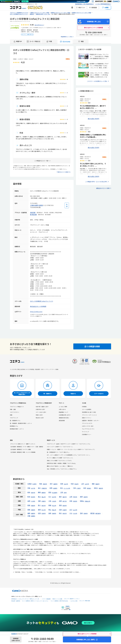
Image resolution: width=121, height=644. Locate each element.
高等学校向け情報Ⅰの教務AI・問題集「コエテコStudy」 (62, 463)
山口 (71, 510)
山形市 (87, 484)
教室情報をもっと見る (67, 37)
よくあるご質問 (63, 407)
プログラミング (14, 418)
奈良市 (75, 501)
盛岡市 (55, 484)
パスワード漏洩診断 (46, 599)
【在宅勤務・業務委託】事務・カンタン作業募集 (23, 452)
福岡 (29, 513)
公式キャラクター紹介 (88, 426)
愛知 (50, 492)
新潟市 (33, 497)
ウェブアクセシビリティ (88, 429)
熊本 (60, 513)
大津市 (33, 501)
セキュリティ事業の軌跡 (85, 601)
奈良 (71, 501)
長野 (81, 497)
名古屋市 (55, 493)
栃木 (39, 488)
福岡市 (33, 513)
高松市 (44, 506)
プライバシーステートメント (89, 415)
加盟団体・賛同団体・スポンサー (91, 420)
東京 (85, 488)
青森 (41, 484)
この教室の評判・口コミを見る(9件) (96, 182)
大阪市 (54, 501)
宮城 (62, 484)
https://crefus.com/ (36, 312)
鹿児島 (92, 513)
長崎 (50, 513)
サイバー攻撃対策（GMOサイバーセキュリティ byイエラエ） (35, 601)
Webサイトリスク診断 (57, 599)
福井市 (65, 497)
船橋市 (36, 205)
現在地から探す (40, 418)
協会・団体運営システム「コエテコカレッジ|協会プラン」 (62, 469)
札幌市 (34, 484)
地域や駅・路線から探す (42, 407)
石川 (50, 497)
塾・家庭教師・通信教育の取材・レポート (21, 423)
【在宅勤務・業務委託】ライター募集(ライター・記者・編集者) (26, 447)
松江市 (44, 510)
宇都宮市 (44, 488)
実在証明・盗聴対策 (16, 601)
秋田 (72, 484)
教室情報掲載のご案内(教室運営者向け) (85, 4)
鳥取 (29, 510)
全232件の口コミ (39, 25)
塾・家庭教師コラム (15, 420)
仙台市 (66, 484)
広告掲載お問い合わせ (65, 415)
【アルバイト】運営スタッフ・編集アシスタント (23, 444)
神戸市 (65, 501)
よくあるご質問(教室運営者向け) (103, 4)
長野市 (86, 497)
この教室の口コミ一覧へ (42, 161)
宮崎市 (86, 513)
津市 (65, 493)
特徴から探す (39, 415)
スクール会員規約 (87, 409)
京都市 (44, 501)
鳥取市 (33, 510)
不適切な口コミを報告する (64, 172)
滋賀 (29, 501)
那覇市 (33, 516)
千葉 (74, 488)
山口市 (75, 510)
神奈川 (96, 488)
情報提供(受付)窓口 (64, 418)
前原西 (41, 205)
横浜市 (101, 488)
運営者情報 (62, 420)
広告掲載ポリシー (87, 434)
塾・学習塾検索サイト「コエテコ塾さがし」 (58, 452)
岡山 (50, 510)
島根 (39, 510)
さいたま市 (67, 488)
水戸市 (33, 488)
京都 (39, 501)
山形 (83, 484)
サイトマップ (85, 432)
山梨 (71, 497)
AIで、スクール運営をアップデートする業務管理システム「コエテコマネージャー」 (69, 455)
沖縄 (29, 516)
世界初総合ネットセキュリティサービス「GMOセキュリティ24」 (26, 599)
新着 (11, 415)
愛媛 (50, 505)
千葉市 (79, 488)
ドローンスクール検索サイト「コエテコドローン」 (60, 447)
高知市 (65, 506)
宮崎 (81, 513)
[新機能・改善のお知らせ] (72, 7)
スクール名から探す (41, 412)
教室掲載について (63, 412)
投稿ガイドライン (87, 418)
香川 (39, 505)
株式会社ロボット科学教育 (38, 306)
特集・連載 (13, 409)
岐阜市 (33, 493)
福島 (93, 484)
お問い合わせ (62, 409)
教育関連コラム (14, 426)
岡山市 (54, 510)
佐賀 (39, 513)
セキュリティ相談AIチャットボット (72, 599)
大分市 (75, 513)
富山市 (44, 497)
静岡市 (44, 493)
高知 (60, 505)
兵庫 (60, 501)
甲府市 (75, 497)
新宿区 (89, 488)
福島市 (97, 484)
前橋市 (55, 488)
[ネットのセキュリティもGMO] (15, 1)
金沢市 (54, 497)
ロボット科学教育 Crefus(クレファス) (42, 301)
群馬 (51, 488)
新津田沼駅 (33, 215)
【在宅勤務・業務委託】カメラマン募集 (20, 449)
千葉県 (32, 205)
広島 (60, 510)
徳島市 (33, 506)
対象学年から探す (40, 409)
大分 (71, 513)
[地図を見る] (67, 205)
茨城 (29, 488)
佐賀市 (44, 513)
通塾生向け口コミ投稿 (103, 188)
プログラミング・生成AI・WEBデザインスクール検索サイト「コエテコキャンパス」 (69, 444)
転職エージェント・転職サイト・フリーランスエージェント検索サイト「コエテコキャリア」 (71, 449)
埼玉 (61, 488)
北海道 (29, 484)
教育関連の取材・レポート (17, 429)
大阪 (50, 501)
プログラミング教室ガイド (17, 407)
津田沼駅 (33, 213)
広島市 (65, 510)
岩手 (51, 484)
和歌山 (82, 501)
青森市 (45, 484)
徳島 (29, 505)
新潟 (29, 497)
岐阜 (29, 492)
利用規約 (84, 407)
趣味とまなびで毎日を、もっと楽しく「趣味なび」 (60, 466)
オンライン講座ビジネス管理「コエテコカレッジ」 (60, 458)
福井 (60, 497)
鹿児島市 (98, 513)
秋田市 (76, 484)
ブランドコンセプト (87, 423)
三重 (61, 492)
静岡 (39, 492)
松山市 (54, 506)
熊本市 (65, 513)
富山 (39, 497)
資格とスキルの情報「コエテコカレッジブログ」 (60, 461)
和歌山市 (87, 501)
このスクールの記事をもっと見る (97, 81)
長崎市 (54, 513)
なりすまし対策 (74, 601)
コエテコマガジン (15, 412)
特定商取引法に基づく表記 (89, 412)
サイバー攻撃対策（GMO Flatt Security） (60, 601)
